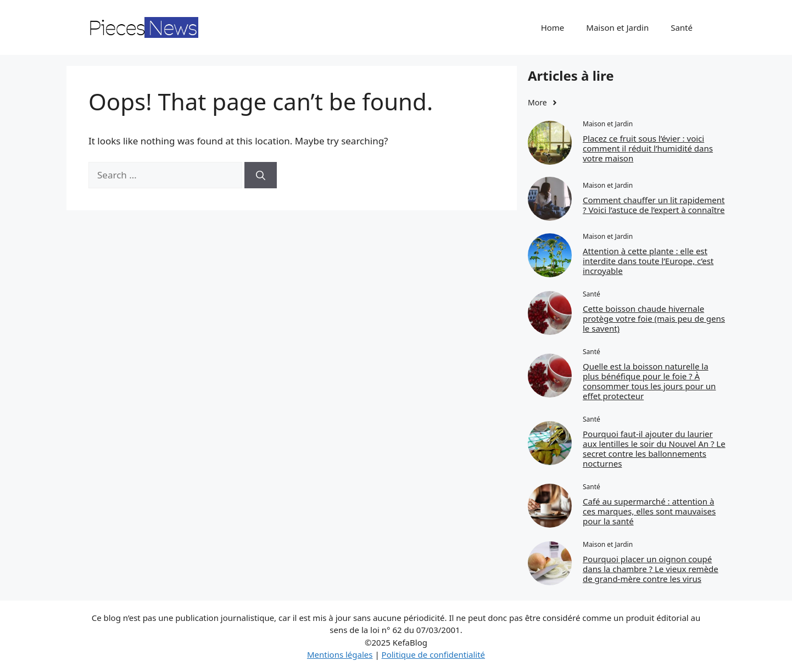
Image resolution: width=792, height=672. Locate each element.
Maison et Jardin (617, 27)
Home (553, 27)
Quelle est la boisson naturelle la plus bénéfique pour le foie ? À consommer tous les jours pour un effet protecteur (649, 381)
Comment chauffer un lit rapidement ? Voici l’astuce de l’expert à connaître (654, 205)
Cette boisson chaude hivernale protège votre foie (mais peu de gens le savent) (654, 318)
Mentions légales (340, 654)
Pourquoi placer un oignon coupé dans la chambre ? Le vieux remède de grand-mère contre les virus (651, 569)
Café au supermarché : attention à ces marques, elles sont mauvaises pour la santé (649, 511)
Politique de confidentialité (433, 654)
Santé (682, 27)
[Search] (261, 175)
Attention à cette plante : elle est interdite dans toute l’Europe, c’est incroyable (648, 261)
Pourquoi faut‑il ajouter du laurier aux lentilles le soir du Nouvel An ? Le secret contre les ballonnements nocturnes (654, 449)
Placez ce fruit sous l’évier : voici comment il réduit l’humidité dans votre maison (648, 148)
